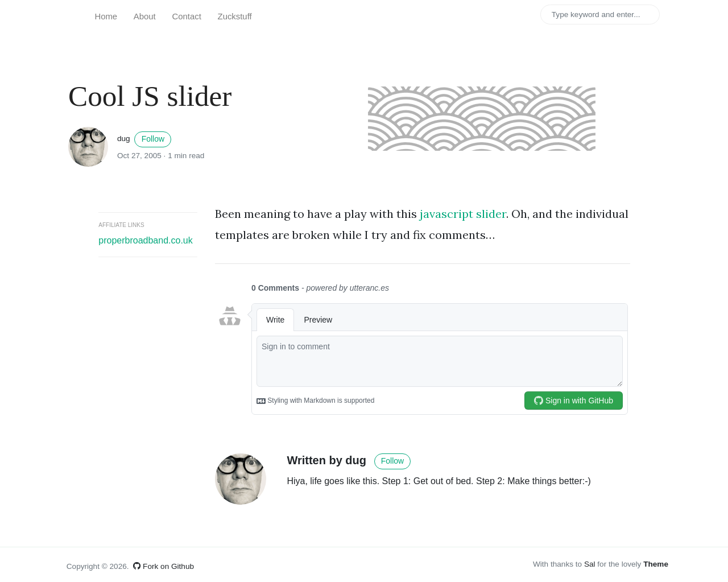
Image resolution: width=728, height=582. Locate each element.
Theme (656, 564)
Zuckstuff (235, 16)
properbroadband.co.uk (145, 240)
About (145, 16)
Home (106, 16)
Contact (187, 16)
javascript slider (463, 214)
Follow (153, 139)
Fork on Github (164, 566)
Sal (590, 564)
